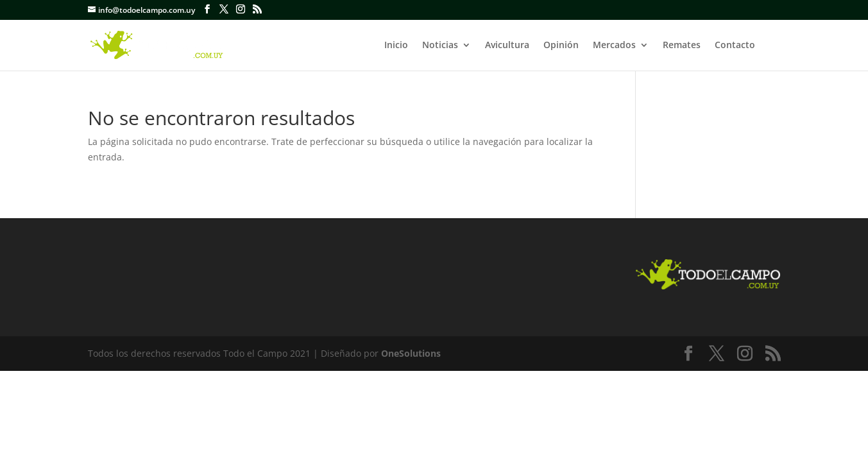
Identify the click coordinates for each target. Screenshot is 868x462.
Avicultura (507, 46)
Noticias (440, 46)
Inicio (396, 46)
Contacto (735, 46)
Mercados (614, 46)
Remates (682, 46)
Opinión (561, 46)
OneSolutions (411, 353)
